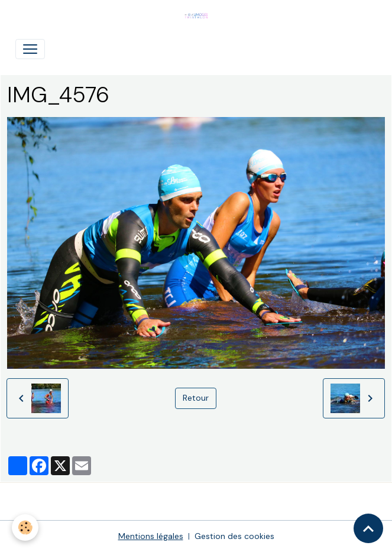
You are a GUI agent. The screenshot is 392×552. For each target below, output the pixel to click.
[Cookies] (25, 527)
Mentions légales (151, 536)
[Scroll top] (368, 528)
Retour (196, 398)
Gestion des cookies (234, 536)
